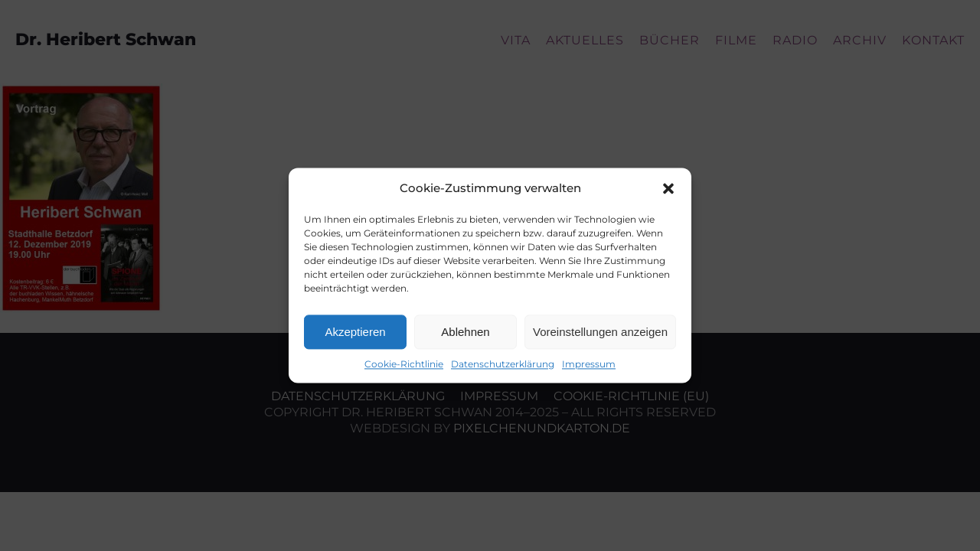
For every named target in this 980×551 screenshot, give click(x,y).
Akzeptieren (355, 332)
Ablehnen (465, 332)
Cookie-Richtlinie (404, 364)
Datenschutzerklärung (503, 364)
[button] (668, 188)
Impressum (589, 364)
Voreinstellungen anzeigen (600, 332)
